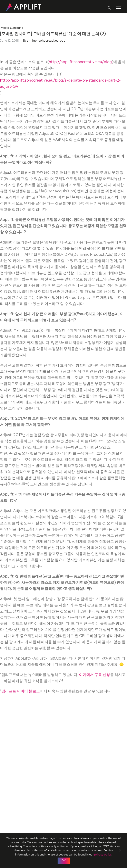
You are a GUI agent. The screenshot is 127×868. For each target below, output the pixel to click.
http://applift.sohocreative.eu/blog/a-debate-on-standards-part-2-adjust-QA (60, 83)
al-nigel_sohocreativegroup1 (47, 40)
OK (64, 860)
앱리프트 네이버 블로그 (21, 690)
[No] (120, 850)
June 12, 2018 (9, 40)
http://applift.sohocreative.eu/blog (80, 61)
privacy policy (103, 854)
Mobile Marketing (12, 27)
